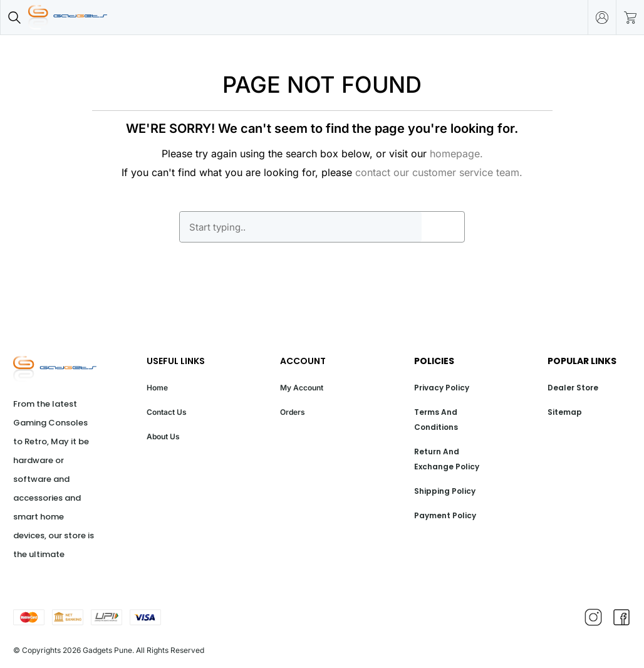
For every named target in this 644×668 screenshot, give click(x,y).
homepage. (456, 154)
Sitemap (565, 412)
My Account (302, 388)
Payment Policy (445, 515)
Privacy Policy (442, 388)
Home (157, 388)
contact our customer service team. (439, 172)
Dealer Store (573, 388)
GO (443, 227)
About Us (163, 436)
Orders (293, 412)
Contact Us (167, 412)
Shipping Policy (445, 491)
